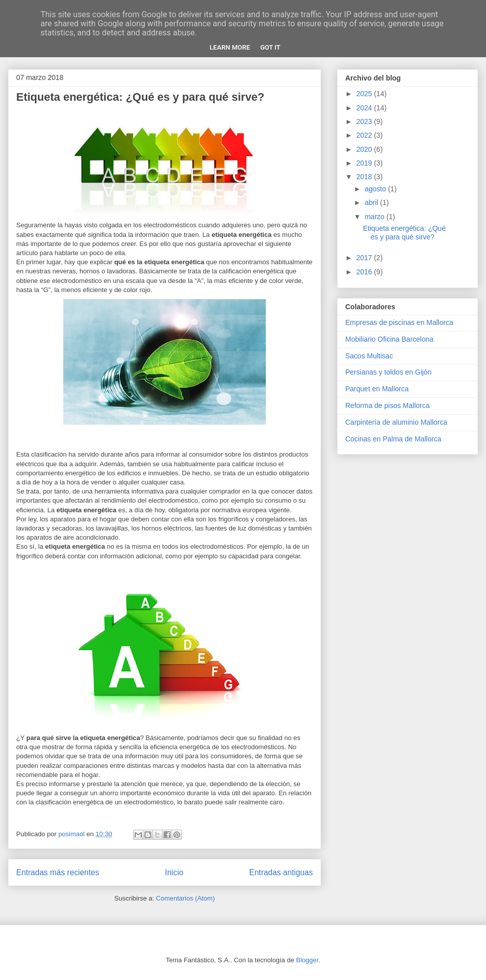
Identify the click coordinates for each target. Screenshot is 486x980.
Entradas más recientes (58, 872)
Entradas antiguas (281, 872)
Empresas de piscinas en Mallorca (399, 322)
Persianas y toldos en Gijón (388, 372)
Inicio (174, 872)
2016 (365, 272)
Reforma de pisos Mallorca (388, 405)
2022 (365, 135)
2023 (365, 121)
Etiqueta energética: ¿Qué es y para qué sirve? (140, 97)
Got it (270, 47)
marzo (375, 217)
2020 (365, 149)
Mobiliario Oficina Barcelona (389, 339)
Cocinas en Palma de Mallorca (393, 439)
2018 (365, 177)
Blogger (307, 960)
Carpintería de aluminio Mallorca (396, 422)
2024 (365, 108)
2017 (365, 258)
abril (372, 202)
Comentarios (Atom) (185, 898)
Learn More (230, 47)
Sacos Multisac (369, 356)
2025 (365, 94)
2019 (365, 163)
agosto (376, 189)
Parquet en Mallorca (377, 389)
